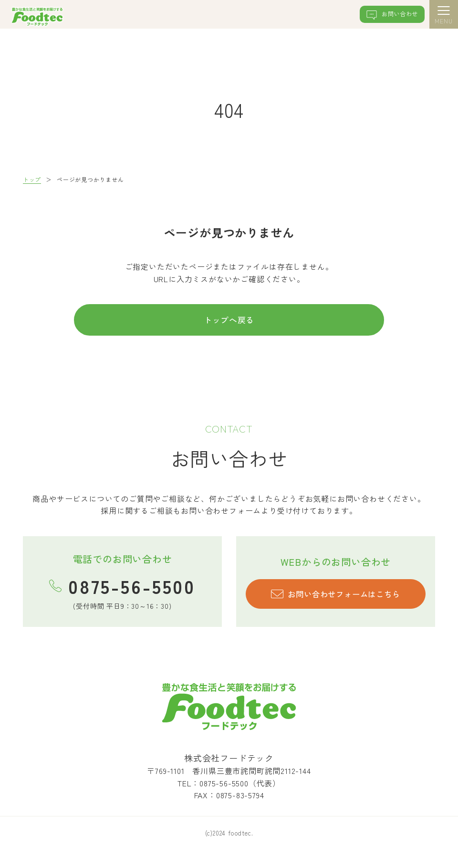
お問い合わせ (387, 16)
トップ (32, 179)
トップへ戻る (229, 321)
